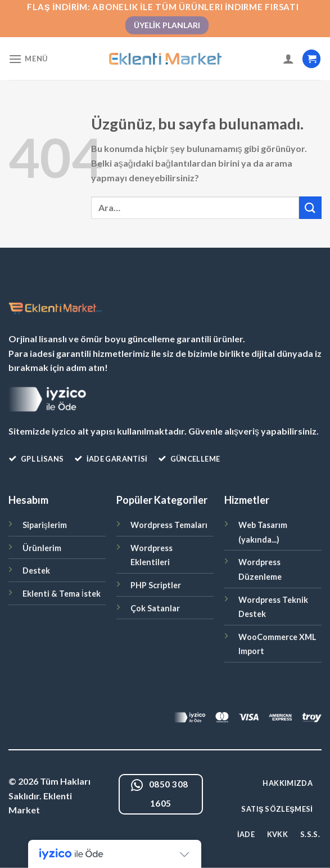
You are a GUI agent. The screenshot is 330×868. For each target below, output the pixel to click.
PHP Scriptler (156, 585)
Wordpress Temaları (169, 525)
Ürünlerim (42, 548)
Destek (36, 571)
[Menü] (28, 59)
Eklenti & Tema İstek (62, 594)
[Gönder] (310, 207)
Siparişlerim (45, 525)
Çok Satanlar (155, 608)
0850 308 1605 (159, 793)
